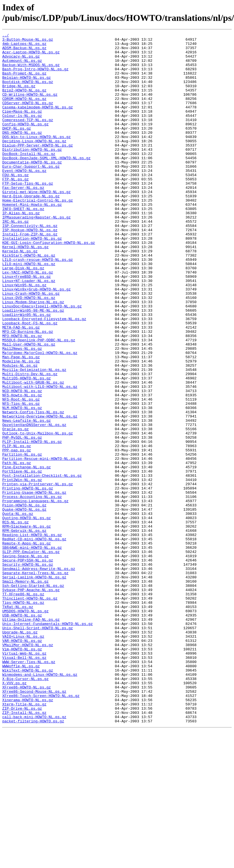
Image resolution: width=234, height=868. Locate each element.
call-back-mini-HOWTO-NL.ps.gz (34, 854)
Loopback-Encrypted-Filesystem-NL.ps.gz (44, 376)
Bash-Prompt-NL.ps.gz (24, 82)
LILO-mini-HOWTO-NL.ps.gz (29, 310)
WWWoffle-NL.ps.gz (21, 793)
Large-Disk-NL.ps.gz (23, 315)
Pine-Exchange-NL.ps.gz (27, 554)
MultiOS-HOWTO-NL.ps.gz (27, 447)
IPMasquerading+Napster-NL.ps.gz (37, 254)
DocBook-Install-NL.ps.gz (29, 178)
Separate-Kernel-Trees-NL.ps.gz (35, 681)
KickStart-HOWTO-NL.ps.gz (29, 300)
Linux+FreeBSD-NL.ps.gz (27, 325)
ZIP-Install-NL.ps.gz (24, 849)
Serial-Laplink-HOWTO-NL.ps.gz (34, 686)
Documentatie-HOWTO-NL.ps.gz (32, 188)
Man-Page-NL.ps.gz (21, 422)
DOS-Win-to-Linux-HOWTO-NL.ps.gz (37, 158)
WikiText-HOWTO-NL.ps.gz (28, 798)
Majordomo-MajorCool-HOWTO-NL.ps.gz (40, 417)
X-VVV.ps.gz (14, 813)
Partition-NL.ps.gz (22, 539)
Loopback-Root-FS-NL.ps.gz (30, 381)
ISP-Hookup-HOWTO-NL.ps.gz (30, 270)
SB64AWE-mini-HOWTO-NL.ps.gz (32, 651)
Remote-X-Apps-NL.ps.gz (27, 646)
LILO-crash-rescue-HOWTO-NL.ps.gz (38, 305)
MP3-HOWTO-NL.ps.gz (22, 397)
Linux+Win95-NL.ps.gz (24, 336)
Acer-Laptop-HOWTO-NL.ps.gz (31, 56)
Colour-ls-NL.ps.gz (22, 132)
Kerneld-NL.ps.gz (20, 295)
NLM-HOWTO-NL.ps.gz (22, 483)
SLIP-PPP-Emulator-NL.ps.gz (31, 656)
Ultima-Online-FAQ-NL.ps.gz (31, 737)
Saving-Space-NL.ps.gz (25, 661)
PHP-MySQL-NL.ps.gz (22, 519)
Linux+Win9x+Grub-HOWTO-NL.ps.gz (37, 341)
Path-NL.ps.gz (17, 549)
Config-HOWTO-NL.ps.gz (25, 143)
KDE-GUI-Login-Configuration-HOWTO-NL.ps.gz (49, 285)
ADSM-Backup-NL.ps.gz (24, 51)
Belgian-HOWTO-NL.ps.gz (27, 87)
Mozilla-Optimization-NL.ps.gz (34, 437)
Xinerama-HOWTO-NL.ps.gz (28, 834)
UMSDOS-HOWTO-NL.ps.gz (25, 727)
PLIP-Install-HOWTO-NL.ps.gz (32, 524)
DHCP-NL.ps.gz (17, 148)
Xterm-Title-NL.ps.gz (24, 839)
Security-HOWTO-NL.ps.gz (28, 671)
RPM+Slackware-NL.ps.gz (27, 625)
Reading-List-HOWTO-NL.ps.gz (32, 635)
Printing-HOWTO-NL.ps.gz (28, 580)
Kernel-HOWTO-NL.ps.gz (25, 290)
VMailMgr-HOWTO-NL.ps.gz (28, 768)
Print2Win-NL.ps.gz (22, 569)
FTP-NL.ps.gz (16, 209)
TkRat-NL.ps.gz (18, 722)
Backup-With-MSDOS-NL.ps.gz (31, 71)
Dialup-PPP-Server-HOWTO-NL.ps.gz (38, 168)
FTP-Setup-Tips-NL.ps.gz (28, 214)
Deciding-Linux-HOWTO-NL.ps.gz (34, 163)
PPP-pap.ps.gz (17, 534)
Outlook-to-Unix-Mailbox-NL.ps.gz (38, 513)
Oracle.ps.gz (16, 508)
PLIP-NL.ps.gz (17, 529)
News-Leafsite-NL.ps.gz (27, 498)
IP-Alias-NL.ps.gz (21, 249)
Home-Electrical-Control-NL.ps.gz (38, 234)
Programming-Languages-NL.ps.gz (35, 595)
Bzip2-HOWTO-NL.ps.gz (24, 102)
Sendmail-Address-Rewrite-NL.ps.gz (39, 676)
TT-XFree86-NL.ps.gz (23, 707)
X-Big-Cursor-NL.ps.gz (25, 808)
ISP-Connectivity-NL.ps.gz (30, 264)
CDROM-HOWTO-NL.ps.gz (24, 112)
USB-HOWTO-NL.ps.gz (22, 732)
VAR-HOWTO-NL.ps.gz (22, 762)
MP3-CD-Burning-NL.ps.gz (28, 392)
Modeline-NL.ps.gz (21, 427)
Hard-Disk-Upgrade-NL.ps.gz (31, 229)
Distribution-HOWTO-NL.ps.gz (32, 173)
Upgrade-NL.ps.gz (20, 752)
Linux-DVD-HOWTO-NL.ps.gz (29, 351)
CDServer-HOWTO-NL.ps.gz (28, 117)
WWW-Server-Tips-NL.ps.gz (29, 788)
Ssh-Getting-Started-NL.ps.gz (33, 696)
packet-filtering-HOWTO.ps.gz (33, 859)
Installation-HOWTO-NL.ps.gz (32, 280)
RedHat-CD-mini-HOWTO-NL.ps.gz (34, 640)
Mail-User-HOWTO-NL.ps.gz (29, 407)
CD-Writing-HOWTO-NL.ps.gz (30, 107)
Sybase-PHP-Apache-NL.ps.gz (31, 701)
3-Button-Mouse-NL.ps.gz (28, 41)
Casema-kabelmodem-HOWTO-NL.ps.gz (38, 122)
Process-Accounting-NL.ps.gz (32, 590)
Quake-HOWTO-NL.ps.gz (24, 605)
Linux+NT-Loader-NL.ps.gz (29, 331)
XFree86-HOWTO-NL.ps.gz (27, 818)
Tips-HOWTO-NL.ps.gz (23, 717)
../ (6, 36)
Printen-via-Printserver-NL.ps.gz (38, 574)
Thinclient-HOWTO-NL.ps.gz (30, 712)
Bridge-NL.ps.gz (19, 97)
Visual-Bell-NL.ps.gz (24, 783)
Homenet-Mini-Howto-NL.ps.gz (32, 239)
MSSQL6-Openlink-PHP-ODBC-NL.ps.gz (39, 402)
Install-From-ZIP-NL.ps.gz (30, 275)
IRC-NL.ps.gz (16, 259)
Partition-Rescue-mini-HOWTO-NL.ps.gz (42, 544)
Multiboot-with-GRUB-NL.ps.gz (33, 452)
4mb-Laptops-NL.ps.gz (24, 46)
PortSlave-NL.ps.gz (22, 559)
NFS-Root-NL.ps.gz (21, 473)
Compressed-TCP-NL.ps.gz (28, 137)
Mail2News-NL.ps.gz (22, 412)
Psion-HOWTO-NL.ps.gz (24, 600)
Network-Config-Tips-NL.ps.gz (33, 488)
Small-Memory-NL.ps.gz (25, 691)
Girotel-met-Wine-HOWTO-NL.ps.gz (37, 224)
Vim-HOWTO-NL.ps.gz (22, 773)
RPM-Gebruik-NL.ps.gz (24, 630)
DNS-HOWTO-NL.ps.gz (22, 153)
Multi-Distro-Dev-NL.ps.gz (30, 442)
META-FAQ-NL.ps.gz (21, 386)
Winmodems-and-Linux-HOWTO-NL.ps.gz (40, 803)
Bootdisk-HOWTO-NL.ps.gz (28, 92)
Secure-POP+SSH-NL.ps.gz (28, 666)
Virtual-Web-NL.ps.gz (24, 778)
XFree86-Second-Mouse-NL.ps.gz (34, 823)
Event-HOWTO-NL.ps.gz (24, 198)
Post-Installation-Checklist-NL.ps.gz (42, 564)
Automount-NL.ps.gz (22, 66)
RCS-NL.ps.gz (16, 620)
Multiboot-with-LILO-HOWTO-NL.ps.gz (40, 458)
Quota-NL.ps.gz (18, 610)
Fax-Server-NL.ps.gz (23, 219)
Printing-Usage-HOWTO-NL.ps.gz (34, 585)
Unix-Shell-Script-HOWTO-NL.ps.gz (38, 747)
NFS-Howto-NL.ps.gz (22, 468)
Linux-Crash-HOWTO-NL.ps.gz (31, 346)
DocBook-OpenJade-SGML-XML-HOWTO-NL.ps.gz (46, 183)
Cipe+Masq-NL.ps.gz (22, 127)
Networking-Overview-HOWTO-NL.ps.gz (40, 493)
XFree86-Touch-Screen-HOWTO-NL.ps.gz (41, 828)
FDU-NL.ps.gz (16, 204)
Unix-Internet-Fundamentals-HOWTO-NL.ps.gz (48, 742)
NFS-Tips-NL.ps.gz (21, 478)
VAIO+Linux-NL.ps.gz (23, 757)
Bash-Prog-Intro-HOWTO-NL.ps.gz (35, 76)
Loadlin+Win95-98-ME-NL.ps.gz (33, 366)
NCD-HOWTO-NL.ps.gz (22, 463)
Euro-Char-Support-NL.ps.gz (31, 193)
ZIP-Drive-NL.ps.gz (22, 844)
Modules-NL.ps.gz (20, 432)
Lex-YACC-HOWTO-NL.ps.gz (28, 320)
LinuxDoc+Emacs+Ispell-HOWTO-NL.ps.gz (42, 361)
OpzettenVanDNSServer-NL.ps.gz (34, 503)
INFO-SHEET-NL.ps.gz (23, 244)
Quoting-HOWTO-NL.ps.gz (27, 615)
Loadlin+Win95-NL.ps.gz (27, 371)
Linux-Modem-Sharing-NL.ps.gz (33, 356)
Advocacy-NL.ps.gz (21, 61)
